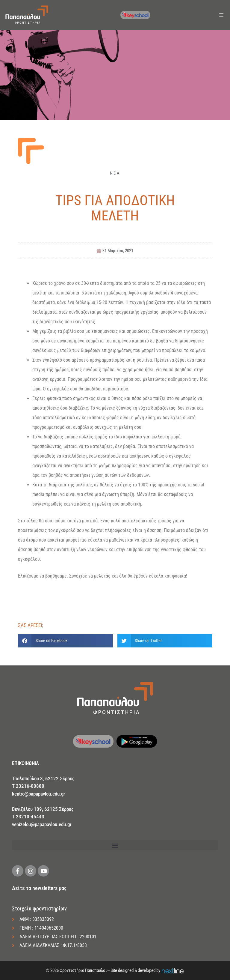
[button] (65, 641)
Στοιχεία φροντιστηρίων (39, 908)
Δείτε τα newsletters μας (39, 888)
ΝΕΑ (115, 173)
